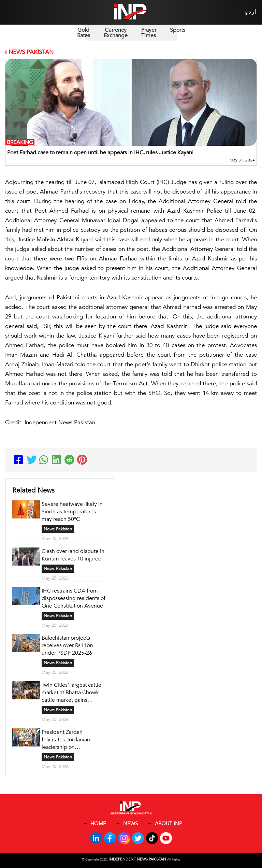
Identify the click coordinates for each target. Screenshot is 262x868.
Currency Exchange (116, 33)
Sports (178, 30)
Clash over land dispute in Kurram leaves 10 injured (73, 555)
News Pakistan (58, 529)
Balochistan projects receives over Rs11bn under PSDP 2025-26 (67, 645)
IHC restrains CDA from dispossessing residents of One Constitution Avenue (74, 598)
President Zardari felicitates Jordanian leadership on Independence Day (66, 740)
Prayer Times (149, 33)
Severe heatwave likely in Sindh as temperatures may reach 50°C (72, 512)
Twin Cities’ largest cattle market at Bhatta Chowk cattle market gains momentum (71, 693)
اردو (251, 12)
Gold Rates (84, 33)
